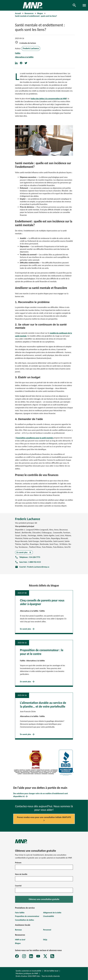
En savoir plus (27, 629)
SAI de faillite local (51, 971)
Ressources (29, 13)
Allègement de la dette (52, 913)
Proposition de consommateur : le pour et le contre (42, 652)
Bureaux (18, 930)
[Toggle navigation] (84, 5)
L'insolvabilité (49, 916)
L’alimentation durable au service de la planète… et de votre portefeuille (43, 705)
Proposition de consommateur (27, 916)
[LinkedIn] (31, 956)
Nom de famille (21, 874)
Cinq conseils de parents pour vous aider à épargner (42, 602)
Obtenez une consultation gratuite (44, 899)
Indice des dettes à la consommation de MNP (49, 99)
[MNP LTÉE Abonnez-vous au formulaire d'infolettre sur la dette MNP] (52, 956)
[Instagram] (24, 956)
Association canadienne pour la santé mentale (35, 438)
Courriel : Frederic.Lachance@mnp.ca (32, 567)
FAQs (45, 940)
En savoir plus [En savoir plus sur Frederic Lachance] (24, 552)
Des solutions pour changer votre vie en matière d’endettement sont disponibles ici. (41, 795)
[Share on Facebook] (22, 63)
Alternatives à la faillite (24, 57)
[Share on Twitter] (27, 63)
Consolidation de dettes (25, 920)
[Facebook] (17, 956)
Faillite (18, 53)
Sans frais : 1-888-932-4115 (28, 562)
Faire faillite (20, 913)
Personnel (47, 930)
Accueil (18, 13)
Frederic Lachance (31, 48)
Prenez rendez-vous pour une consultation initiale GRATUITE (44, 819)
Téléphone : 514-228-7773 (28, 557)
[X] (45, 956)
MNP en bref (20, 940)
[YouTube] (38, 956)
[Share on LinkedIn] (17, 63)
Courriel (18, 886)
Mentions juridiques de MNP (27, 973)
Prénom (18, 863)
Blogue (40, 13)
